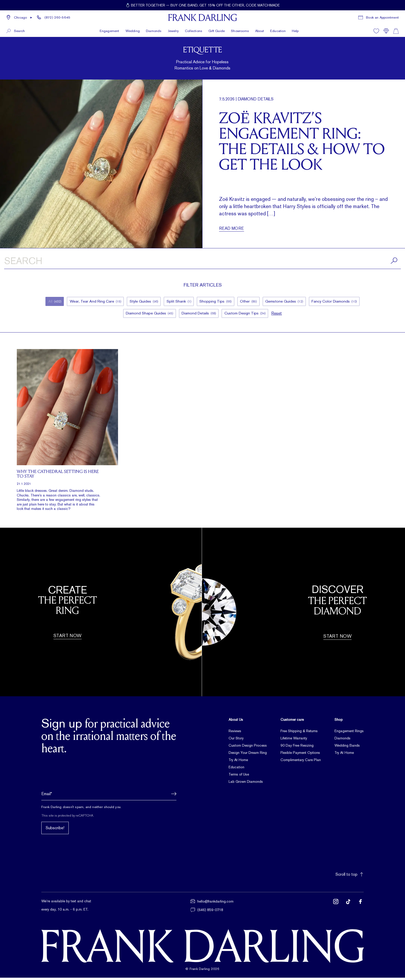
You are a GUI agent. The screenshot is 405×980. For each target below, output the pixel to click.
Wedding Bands (347, 748)
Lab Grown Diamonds (246, 784)
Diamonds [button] (154, 30)
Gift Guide (217, 30)
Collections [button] (194, 30)
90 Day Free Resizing (297, 748)
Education (278, 30)
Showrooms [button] (240, 30)
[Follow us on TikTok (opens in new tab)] (348, 908)
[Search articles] (202, 262)
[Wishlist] (376, 30)
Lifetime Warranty (294, 740)
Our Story (236, 740)
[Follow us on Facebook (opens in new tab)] (361, 908)
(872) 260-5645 (57, 17)
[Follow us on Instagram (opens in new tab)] (336, 908)
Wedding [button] (133, 30)
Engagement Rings (349, 733)
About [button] (260, 30)
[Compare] (386, 30)
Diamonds (342, 740)
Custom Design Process (248, 748)
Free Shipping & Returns (299, 733)
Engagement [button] (110, 30)
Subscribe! (55, 830)
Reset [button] (279, 315)
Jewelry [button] (173, 30)
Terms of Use (239, 777)
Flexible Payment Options (300, 755)
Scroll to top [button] (350, 877)
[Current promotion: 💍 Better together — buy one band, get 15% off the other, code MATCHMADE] (202, 5)
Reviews (235, 733)
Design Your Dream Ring (248, 755)
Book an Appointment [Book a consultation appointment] (382, 17)
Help (295, 30)
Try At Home (238, 762)
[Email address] (109, 796)
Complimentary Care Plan (301, 762)
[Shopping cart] (396, 30)
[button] (19, 17)
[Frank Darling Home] (203, 17)
